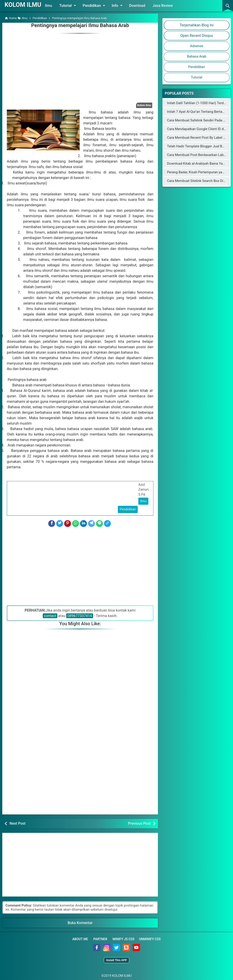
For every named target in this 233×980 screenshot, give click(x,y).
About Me (80, 938)
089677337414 (80, 615)
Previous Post (139, 823)
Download (144, 6)
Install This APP (116, 960)
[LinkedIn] (84, 523)
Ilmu (55, 6)
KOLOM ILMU (26, 4)
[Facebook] (52, 523)
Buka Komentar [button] (80, 922)
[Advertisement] (80, 66)
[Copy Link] (107, 523)
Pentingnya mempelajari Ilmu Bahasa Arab (80, 25)
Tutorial (76, 5)
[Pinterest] (68, 523)
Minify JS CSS (124, 938)
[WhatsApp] (76, 523)
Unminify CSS (150, 938)
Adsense (197, 46)
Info (125, 5)
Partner (100, 938)
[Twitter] (60, 523)
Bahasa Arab (197, 56)
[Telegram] (91, 523)
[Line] (99, 523)
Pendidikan (102, 5)
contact (50, 615)
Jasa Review (170, 6)
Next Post (18, 823)
